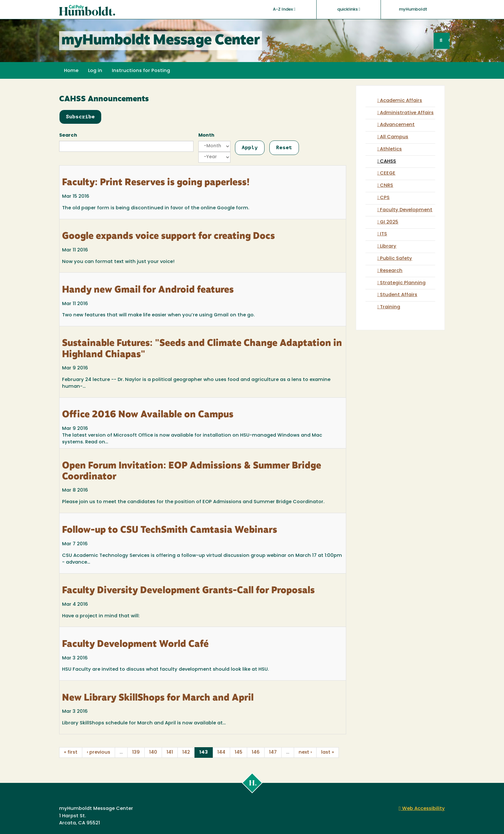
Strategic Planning (403, 283)
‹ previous (99, 752)
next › (305, 752)
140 (153, 752)
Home (71, 71)
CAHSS (388, 162)
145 (239, 752)
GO (449, 41)
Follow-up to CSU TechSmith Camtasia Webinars (170, 530)
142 (186, 752)
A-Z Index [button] (284, 9)
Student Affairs (399, 295)
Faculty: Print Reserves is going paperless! (156, 183)
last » (328, 752)
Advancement (397, 125)
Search (68, 136)
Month (206, 136)
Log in (95, 71)
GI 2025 (389, 222)
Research (391, 271)
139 (136, 752)
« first (71, 752)
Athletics (391, 149)
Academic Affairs (401, 101)
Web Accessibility (422, 809)
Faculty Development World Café (135, 645)
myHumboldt (413, 9)
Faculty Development (406, 210)
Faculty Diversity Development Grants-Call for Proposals (188, 591)
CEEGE (388, 173)
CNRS (387, 186)
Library (388, 246)
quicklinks (349, 9)
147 (273, 752)
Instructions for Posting (141, 71)
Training (390, 307)
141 (170, 752)
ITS (383, 234)
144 (221, 752)
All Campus (394, 137)
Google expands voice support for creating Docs (168, 237)
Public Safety (396, 259)
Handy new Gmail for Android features (148, 290)
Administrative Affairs (407, 113)
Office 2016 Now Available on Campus (148, 415)
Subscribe (80, 117)
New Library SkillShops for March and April (158, 698)
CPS (385, 198)
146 (256, 752)
